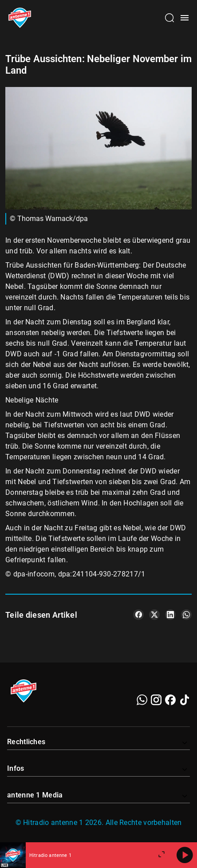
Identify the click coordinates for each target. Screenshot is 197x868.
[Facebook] (170, 700)
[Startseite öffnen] (20, 18)
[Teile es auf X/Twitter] (154, 615)
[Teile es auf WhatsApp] (186, 615)
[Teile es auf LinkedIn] (170, 615)
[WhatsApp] (142, 700)
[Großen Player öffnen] (162, 855)
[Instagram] (156, 700)
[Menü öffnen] (185, 18)
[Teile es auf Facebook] (138, 615)
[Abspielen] (185, 855)
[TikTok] (185, 700)
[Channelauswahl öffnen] (169, 18)
